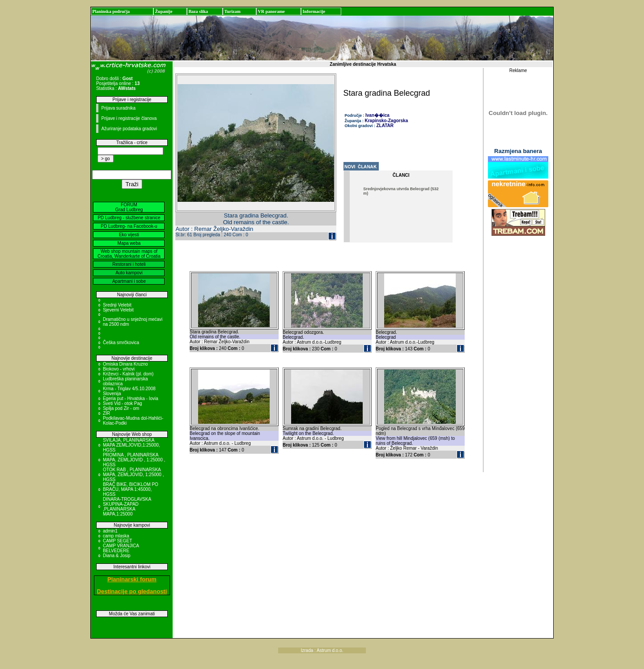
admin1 (110, 531)
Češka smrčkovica (121, 343)
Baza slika (198, 11)
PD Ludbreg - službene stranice (129, 218)
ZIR (106, 413)
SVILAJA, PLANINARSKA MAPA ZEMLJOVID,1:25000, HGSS (131, 445)
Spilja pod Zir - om (121, 408)
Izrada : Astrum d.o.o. (322, 650)
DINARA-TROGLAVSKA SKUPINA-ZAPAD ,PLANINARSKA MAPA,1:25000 (127, 507)
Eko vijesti (129, 235)
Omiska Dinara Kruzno (125, 364)
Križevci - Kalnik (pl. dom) (128, 374)
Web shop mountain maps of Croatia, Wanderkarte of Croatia (129, 254)
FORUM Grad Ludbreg (129, 207)
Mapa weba (129, 243)
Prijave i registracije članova (129, 118)
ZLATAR (385, 126)
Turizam (232, 11)
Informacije (314, 11)
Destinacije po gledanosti (132, 591)
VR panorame (271, 11)
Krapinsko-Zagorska (387, 121)
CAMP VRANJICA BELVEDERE (121, 548)
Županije (163, 11)
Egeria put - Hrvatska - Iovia (131, 398)
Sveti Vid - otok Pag (123, 403)
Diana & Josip (117, 556)
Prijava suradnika (118, 108)
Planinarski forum (132, 579)
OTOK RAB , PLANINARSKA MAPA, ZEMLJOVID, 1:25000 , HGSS (133, 475)
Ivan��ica (377, 115)
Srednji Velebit (117, 305)
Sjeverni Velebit (118, 310)
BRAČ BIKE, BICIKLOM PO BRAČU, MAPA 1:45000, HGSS (131, 489)
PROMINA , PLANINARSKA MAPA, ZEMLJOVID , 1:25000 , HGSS (134, 460)
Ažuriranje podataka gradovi (129, 129)
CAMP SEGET (117, 541)
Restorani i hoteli (129, 264)
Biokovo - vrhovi (119, 369)
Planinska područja (111, 11)
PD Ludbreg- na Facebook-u (129, 226)
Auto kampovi (129, 273)
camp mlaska (116, 536)
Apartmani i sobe (129, 281)
